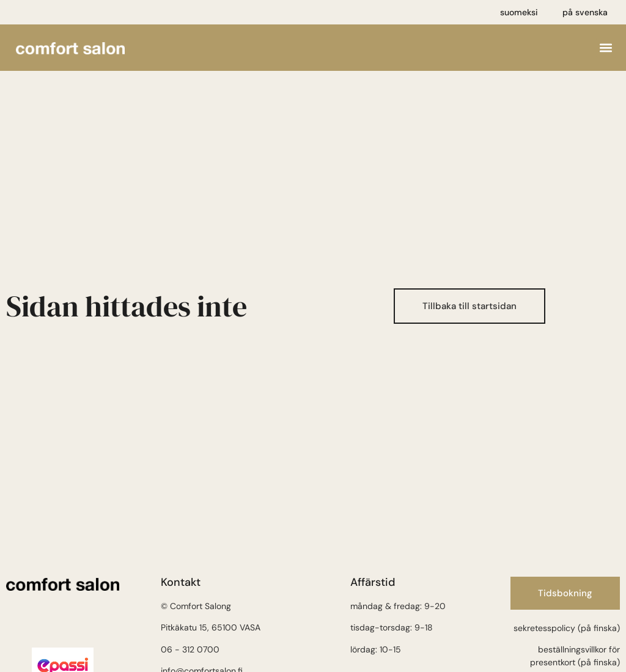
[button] (606, 48)
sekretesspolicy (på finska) (567, 628)
